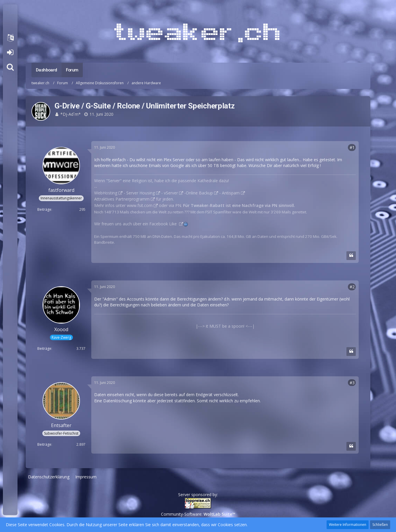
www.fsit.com (140, 205)
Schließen (380, 525)
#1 (352, 147)
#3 (352, 383)
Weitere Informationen (348, 525)
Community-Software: (198, 514)
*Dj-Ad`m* (71, 114)
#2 (352, 287)
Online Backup (199, 193)
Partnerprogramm (133, 199)
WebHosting (106, 193)
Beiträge (44, 209)
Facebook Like (164, 224)
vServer (171, 193)
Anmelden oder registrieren (10, 52)
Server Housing (141, 193)
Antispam (231, 193)
